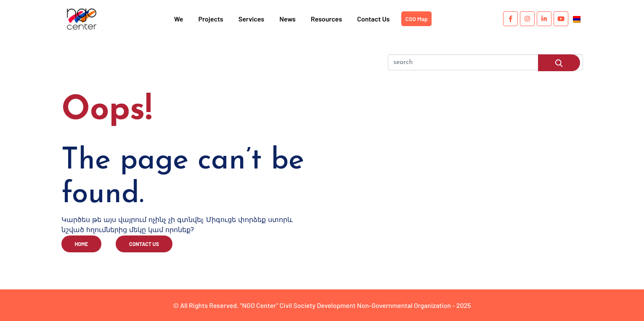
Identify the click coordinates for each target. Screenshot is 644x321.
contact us (144, 244)
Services (251, 19)
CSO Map (416, 19)
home (82, 244)
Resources (326, 19)
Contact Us (373, 19)
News (288, 19)
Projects (211, 19)
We (179, 19)
